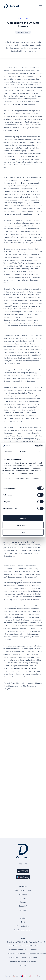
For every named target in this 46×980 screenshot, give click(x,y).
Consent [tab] (8, 452)
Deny (23, 532)
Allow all (23, 518)
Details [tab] (23, 452)
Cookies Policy (32, 479)
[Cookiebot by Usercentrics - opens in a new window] (34, 446)
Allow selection (23, 525)
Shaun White (26, 378)
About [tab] (38, 452)
